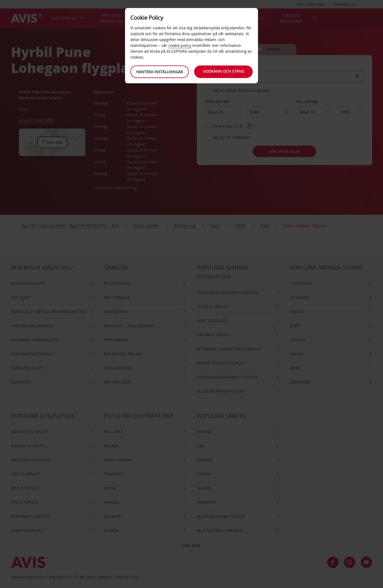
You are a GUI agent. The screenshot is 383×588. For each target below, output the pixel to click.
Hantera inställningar (160, 72)
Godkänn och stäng (224, 71)
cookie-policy (180, 45)
